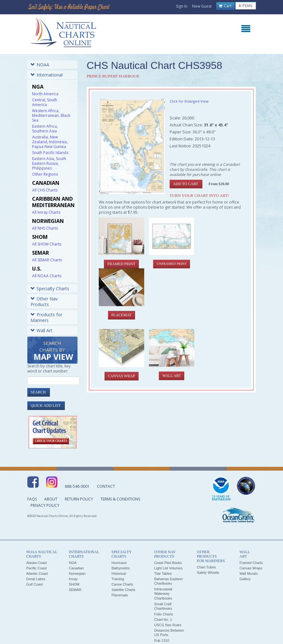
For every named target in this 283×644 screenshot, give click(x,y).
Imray (73, 579)
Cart (225, 6)
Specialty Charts (50, 288)
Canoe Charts (122, 584)
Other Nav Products (44, 302)
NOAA (40, 65)
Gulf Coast (35, 584)
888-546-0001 (77, 486)
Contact (106, 486)
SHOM (74, 584)
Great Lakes (36, 579)
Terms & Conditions (120, 499)
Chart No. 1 (163, 620)
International (47, 75)
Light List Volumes (168, 568)
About (51, 499)
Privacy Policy (45, 505)
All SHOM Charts (47, 244)
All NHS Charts (45, 228)
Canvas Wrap (121, 376)
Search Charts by (53, 351)
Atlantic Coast (37, 574)
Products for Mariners (46, 317)
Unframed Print (172, 264)
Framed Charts (251, 563)
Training (118, 579)
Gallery (245, 579)
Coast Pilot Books (168, 563)
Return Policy (79, 499)
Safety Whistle (208, 573)
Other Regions (45, 174)
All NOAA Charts (47, 276)
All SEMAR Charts (47, 260)
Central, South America (45, 102)
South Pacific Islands (50, 153)
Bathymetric (121, 568)
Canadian (76, 568)
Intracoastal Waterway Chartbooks (163, 594)
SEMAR (75, 590)
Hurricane (119, 563)
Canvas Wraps (251, 568)
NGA (73, 563)
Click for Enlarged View (189, 101)
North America (45, 94)
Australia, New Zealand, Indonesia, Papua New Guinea (50, 142)
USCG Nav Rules (168, 625)
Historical (119, 574)
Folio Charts (163, 614)
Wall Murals (249, 574)
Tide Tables (163, 574)
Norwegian (77, 574)
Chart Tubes (206, 567)
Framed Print (121, 264)
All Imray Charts (46, 212)
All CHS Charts (45, 190)
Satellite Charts (123, 590)
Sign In (182, 6)
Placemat (121, 315)
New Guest (202, 6)
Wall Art (41, 330)
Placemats (120, 595)
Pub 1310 (162, 641)
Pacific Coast (37, 568)
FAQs (32, 499)
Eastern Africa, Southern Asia (45, 129)
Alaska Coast (37, 563)
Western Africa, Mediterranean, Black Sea (51, 115)
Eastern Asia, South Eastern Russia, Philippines (49, 163)
